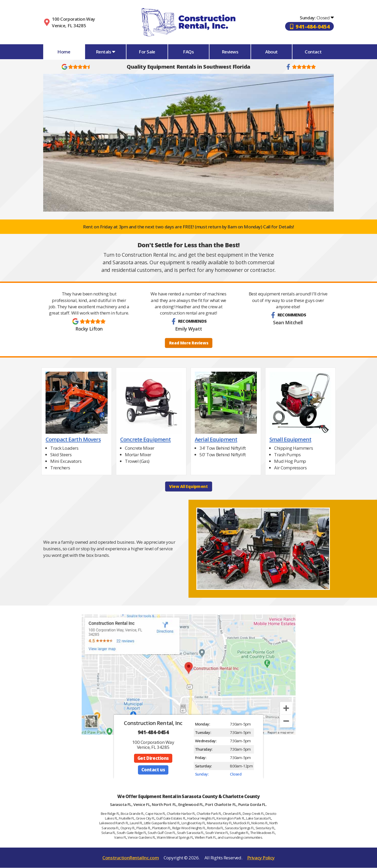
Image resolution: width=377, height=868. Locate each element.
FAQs (188, 52)
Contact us (153, 770)
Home (64, 52)
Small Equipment (290, 439)
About (271, 52)
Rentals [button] (106, 52)
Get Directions (153, 758)
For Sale (147, 52)
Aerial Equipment (216, 439)
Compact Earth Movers (73, 439)
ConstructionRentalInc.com (131, 858)
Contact (313, 52)
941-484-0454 (153, 732)
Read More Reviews (188, 343)
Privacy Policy (261, 858)
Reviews (230, 52)
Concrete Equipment (145, 439)
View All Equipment (188, 487)
